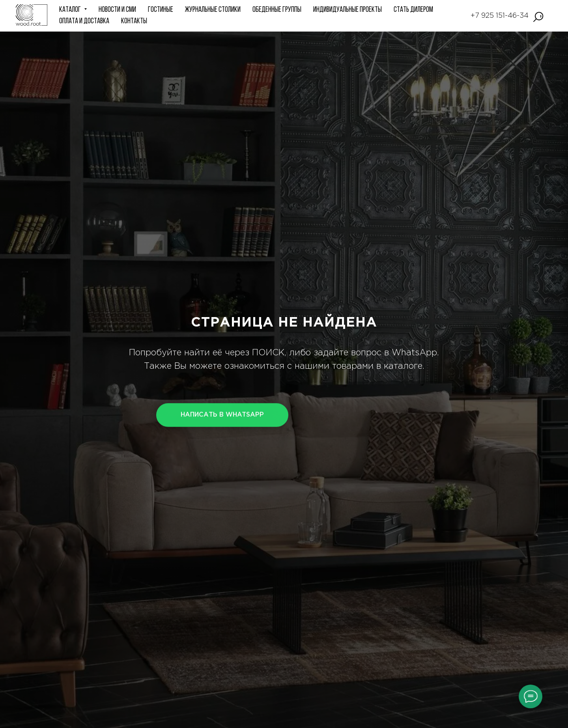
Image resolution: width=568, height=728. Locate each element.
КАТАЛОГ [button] (71, 10)
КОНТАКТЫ (134, 21)
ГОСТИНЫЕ (161, 10)
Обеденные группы (277, 10)
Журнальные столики (213, 10)
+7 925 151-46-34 (500, 16)
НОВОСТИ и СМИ (117, 10)
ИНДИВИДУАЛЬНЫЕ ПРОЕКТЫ (348, 10)
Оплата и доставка (84, 21)
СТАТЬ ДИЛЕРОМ (413, 10)
